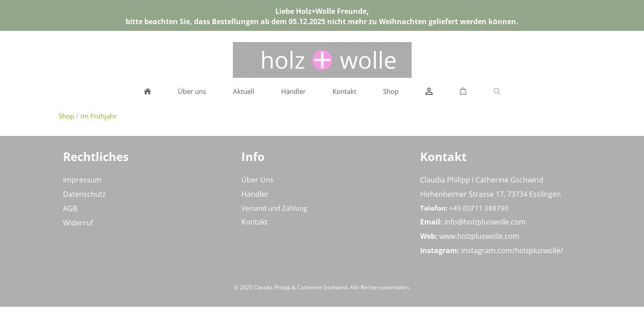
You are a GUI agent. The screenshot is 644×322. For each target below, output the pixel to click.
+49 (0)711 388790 (479, 208)
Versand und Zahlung (274, 208)
